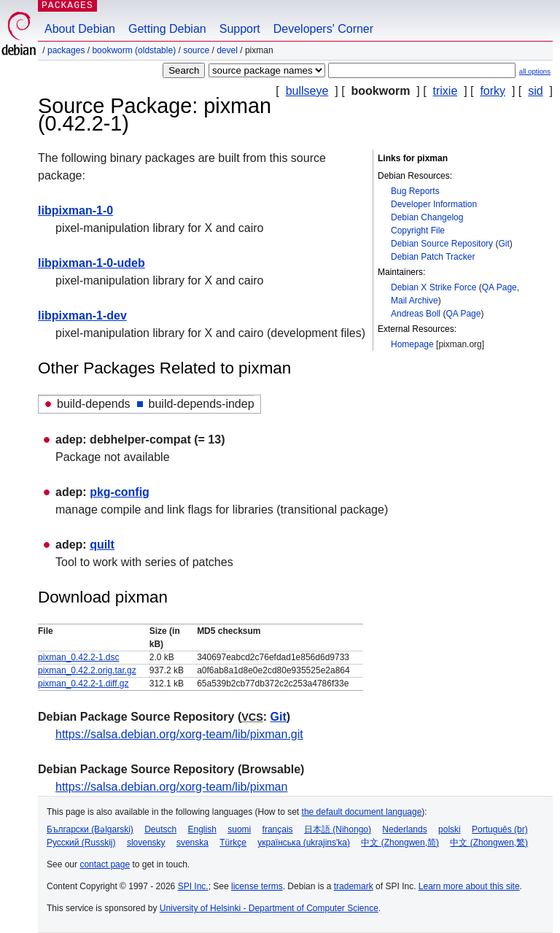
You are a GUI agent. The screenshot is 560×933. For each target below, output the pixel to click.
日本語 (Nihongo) (338, 829)
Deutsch (160, 829)
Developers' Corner (323, 29)
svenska (192, 843)
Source (196, 50)
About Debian (80, 29)
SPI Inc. (193, 886)
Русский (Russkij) (81, 843)
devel (227, 50)
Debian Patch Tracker (433, 257)
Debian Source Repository (442, 244)
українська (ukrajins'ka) (304, 843)
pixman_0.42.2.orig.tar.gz (87, 670)
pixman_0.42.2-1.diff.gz (83, 684)
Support (240, 29)
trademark (354, 886)
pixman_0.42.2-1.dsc (78, 657)
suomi (239, 829)
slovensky (146, 843)
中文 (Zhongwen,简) (400, 843)
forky (493, 91)
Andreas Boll (416, 314)
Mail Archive (415, 301)
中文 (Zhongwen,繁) (489, 843)
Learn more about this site (469, 886)
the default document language (362, 812)
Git (503, 244)
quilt (102, 545)
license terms (257, 886)
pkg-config (120, 492)
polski (450, 829)
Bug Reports (415, 191)
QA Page (499, 287)
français (278, 829)
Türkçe (233, 843)
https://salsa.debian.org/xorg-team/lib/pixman (171, 787)
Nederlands (404, 829)
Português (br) (500, 829)
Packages (66, 50)
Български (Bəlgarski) (90, 829)
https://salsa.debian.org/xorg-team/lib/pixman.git (179, 734)
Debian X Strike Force (433, 287)
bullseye (307, 91)
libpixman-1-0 (75, 210)
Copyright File (418, 231)
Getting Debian (167, 29)
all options (535, 71)
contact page (105, 864)
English (202, 829)
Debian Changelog (427, 217)
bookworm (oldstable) (134, 50)
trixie (446, 91)
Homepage (412, 344)
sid (535, 91)
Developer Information (434, 204)
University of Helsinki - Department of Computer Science (269, 908)
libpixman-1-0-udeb (92, 263)
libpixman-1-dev (82, 315)
